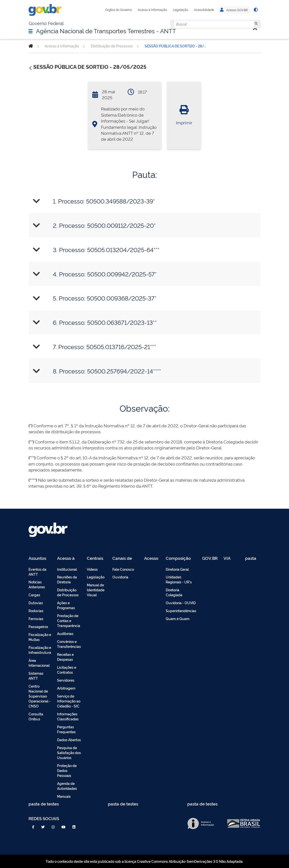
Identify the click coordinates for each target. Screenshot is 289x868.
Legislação (180, 10)
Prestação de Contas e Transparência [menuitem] (69, 620)
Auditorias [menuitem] (65, 633)
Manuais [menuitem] (64, 796)
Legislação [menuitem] (96, 577)
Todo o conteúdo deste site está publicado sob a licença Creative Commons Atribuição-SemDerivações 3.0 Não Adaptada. (144, 861)
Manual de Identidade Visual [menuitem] (96, 590)
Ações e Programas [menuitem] (66, 605)
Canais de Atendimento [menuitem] (125, 558)
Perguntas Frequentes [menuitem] (66, 729)
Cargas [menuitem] (34, 595)
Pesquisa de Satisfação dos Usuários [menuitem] (69, 752)
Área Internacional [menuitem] (39, 663)
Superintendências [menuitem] (181, 611)
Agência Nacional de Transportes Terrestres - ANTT (106, 31)
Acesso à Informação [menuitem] (69, 558)
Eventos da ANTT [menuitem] (37, 572)
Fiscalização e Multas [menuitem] (40, 637)
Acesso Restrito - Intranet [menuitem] (152, 558)
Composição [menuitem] (178, 558)
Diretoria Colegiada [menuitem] (174, 592)
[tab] (145, 201)
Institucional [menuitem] (67, 569)
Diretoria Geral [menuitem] (177, 569)
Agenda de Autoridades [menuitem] (67, 786)
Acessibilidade (204, 10)
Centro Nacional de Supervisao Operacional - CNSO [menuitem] (40, 696)
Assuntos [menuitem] (37, 558)
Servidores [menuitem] (66, 680)
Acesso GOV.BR (234, 10)
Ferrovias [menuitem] (36, 618)
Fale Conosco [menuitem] (123, 569)
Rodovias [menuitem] (36, 611)
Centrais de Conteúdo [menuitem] (97, 558)
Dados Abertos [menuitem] (69, 740)
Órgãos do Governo (118, 10)
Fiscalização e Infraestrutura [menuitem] (40, 650)
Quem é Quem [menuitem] (178, 618)
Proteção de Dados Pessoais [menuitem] (67, 770)
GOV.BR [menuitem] (210, 558)
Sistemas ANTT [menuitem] (36, 676)
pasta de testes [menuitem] (251, 558)
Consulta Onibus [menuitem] (36, 716)
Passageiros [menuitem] (38, 626)
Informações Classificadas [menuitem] (68, 716)
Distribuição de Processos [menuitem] (68, 592)
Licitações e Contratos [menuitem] (67, 670)
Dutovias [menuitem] (36, 603)
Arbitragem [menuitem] (66, 688)
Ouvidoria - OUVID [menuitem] (181, 603)
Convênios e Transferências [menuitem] (69, 644)
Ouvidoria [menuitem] (120, 577)
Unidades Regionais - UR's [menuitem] (179, 579)
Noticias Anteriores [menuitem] (37, 584)
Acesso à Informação (152, 10)
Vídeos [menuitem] (92, 569)
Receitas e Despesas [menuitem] (65, 657)
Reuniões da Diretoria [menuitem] (67, 579)
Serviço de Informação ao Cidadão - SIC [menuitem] (69, 701)
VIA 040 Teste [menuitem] (229, 558)
